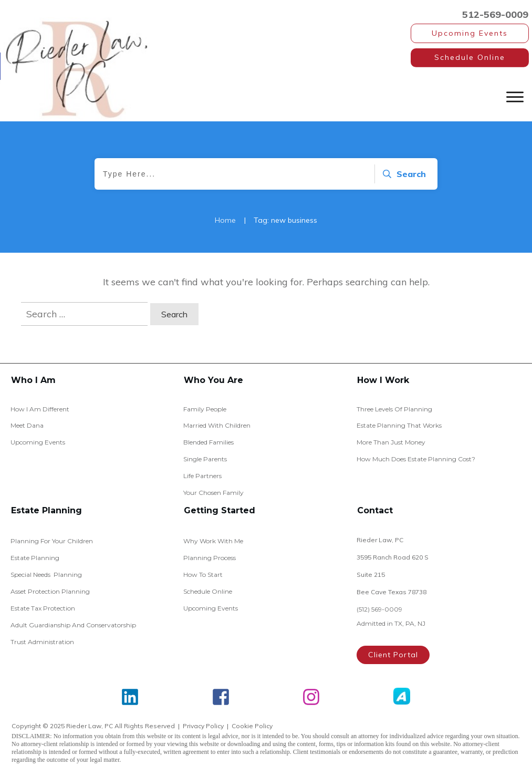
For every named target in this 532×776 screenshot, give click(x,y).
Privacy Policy (203, 726)
